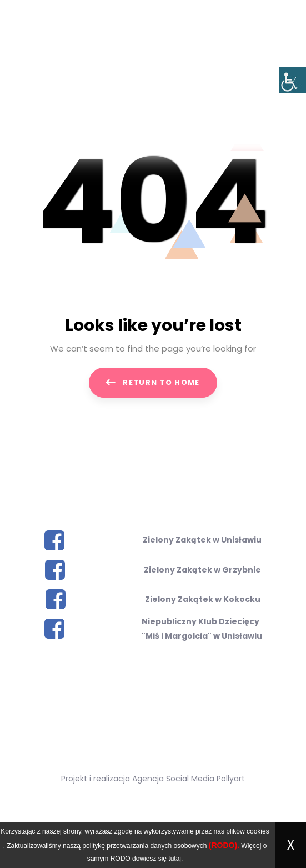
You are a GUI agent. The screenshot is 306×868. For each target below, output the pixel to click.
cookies (258, 831)
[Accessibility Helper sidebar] (293, 80)
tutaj (175, 859)
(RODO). (224, 845)
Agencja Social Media (173, 779)
